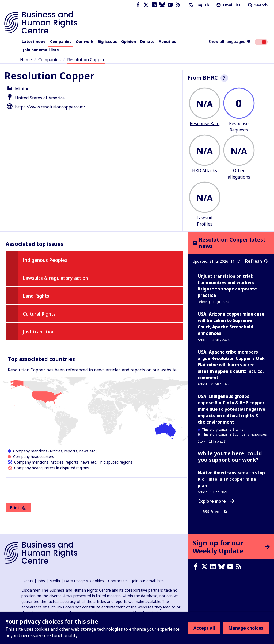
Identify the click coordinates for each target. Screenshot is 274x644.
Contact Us (118, 581)
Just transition (39, 332)
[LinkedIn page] (154, 5)
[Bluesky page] (162, 5)
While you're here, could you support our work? (230, 457)
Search (257, 5)
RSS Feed (215, 512)
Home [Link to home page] (26, 60)
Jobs (41, 581)
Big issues (107, 42)
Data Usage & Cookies (84, 581)
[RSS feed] (178, 5)
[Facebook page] (138, 5)
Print (18, 508)
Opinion (129, 42)
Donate (147, 42)
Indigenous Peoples (45, 260)
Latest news (34, 42)
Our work (85, 42)
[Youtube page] (170, 5)
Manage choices (246, 628)
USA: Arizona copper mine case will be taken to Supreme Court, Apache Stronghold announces (231, 324)
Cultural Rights (39, 314)
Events (27, 581)
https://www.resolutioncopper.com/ (50, 107)
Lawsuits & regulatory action (55, 278)
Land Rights (36, 296)
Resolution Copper (86, 60)
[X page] (146, 5)
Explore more (216, 501)
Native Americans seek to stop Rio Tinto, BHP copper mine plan (231, 479)
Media (55, 581)
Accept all (204, 628)
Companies (61, 42)
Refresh (256, 261)
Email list (228, 5)
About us (167, 42)
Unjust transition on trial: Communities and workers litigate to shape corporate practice (227, 286)
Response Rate (205, 123)
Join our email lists (41, 50)
